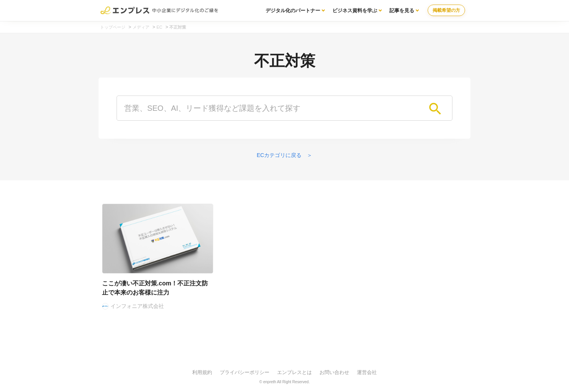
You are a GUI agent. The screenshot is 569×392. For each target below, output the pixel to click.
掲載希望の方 (446, 10)
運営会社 (367, 372)
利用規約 (202, 372)
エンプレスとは (294, 372)
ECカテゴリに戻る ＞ (284, 155)
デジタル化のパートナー (293, 11)
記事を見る (402, 11)
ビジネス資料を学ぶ (355, 11)
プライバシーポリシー (245, 372)
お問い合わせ (334, 372)
